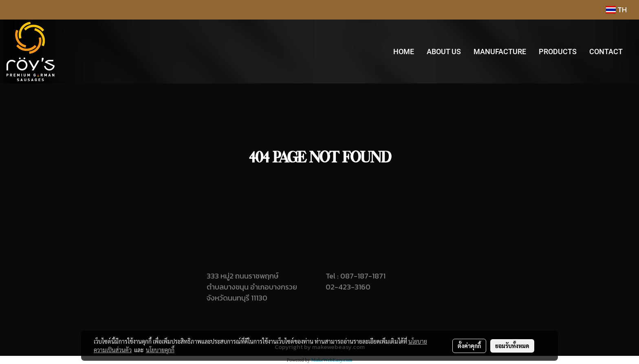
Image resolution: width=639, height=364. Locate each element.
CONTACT (606, 52)
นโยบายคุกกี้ (160, 350)
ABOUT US (444, 52)
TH (616, 10)
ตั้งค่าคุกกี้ (469, 346)
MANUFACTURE (500, 52)
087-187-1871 (363, 276)
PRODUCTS (558, 52)
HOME (404, 52)
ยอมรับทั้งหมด (512, 346)
